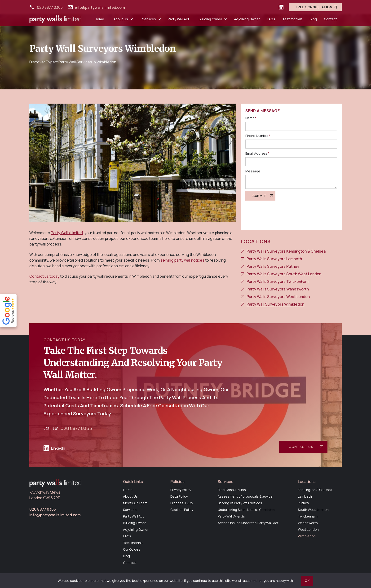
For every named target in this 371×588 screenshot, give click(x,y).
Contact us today (44, 276)
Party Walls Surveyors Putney (273, 266)
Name (251, 118)
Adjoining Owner (247, 19)
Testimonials (292, 19)
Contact (330, 19)
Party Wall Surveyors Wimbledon (275, 304)
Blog (313, 19)
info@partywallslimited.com (100, 7)
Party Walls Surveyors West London (278, 297)
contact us (301, 447)
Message (253, 171)
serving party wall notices (182, 260)
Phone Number (258, 136)
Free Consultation (314, 7)
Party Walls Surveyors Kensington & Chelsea (286, 251)
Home (99, 19)
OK (307, 581)
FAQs (271, 19)
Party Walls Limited (67, 233)
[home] (55, 19)
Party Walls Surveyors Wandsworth (278, 289)
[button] (123, 19)
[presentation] (281, 212)
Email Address (257, 153)
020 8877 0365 (50, 7)
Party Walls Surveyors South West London (284, 274)
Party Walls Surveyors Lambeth (274, 259)
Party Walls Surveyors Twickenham (278, 281)
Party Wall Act (179, 19)
